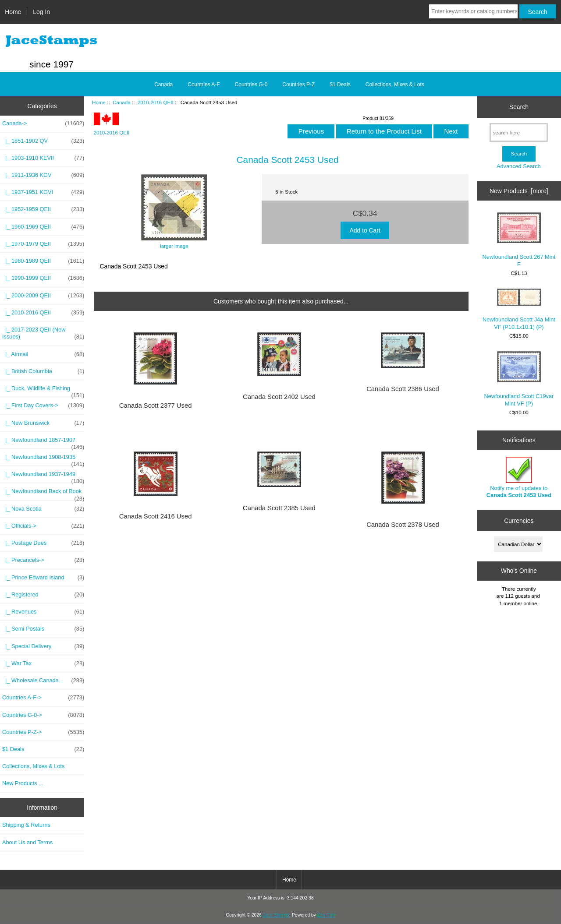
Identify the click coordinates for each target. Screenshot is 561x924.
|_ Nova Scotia (43, 509)
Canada (122, 102)
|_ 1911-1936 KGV (43, 175)
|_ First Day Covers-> (43, 406)
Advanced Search (519, 166)
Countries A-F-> (43, 698)
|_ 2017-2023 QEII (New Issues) (43, 333)
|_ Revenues (43, 612)
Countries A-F (204, 85)
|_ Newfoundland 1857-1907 (43, 442)
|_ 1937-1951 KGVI (43, 192)
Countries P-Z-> (43, 732)
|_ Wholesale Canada (43, 681)
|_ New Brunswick (43, 423)
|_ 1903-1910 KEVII (43, 158)
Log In (41, 12)
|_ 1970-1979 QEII (43, 244)
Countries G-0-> (43, 715)
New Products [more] (519, 191)
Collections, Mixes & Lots (395, 85)
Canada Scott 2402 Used (279, 397)
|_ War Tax (43, 663)
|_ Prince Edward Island (43, 578)
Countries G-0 (251, 85)
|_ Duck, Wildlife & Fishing (43, 391)
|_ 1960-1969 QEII (43, 227)
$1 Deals (340, 85)
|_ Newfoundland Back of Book (43, 494)
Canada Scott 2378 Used (403, 525)
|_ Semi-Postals (43, 629)
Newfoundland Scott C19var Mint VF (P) (519, 379)
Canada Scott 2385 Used (279, 508)
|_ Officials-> (43, 526)
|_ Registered (43, 595)
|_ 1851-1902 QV (43, 141)
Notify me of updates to (519, 478)
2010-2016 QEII (156, 102)
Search (519, 107)
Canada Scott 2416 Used (156, 516)
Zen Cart (326, 915)
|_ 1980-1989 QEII (43, 261)
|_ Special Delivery (43, 646)
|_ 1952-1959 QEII (43, 209)
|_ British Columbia (43, 371)
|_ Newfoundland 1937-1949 (43, 476)
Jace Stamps (276, 915)
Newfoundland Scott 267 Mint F (519, 240)
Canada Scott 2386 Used (403, 389)
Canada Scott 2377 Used (156, 406)
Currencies (519, 521)
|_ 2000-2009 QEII (43, 296)
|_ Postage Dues (43, 543)
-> (43, 123)
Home (13, 12)
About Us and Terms (27, 842)
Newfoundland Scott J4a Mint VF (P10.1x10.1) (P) (519, 309)
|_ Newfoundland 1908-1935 (43, 459)
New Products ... (23, 783)
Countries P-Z (298, 85)
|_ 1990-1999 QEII (43, 278)
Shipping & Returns (26, 825)
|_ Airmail (43, 354)
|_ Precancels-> (43, 560)
